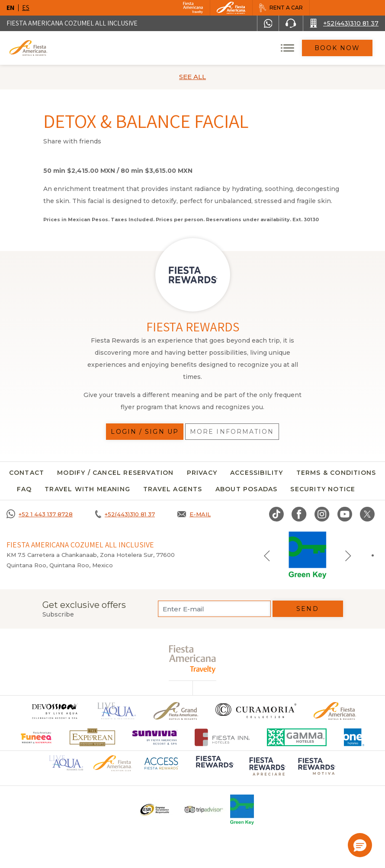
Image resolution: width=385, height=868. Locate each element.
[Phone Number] (291, 23)
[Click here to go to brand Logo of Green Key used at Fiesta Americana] (242, 810)
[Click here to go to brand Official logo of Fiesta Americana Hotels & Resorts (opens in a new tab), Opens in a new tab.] (112, 763)
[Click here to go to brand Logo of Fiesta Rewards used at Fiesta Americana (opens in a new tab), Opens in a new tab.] (214, 767)
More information (232, 432)
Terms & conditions (336, 473)
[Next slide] (348, 555)
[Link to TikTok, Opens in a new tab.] (276, 514)
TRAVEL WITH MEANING (87, 489)
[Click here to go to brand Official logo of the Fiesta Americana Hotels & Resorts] (335, 711)
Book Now (337, 48)
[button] (360, 845)
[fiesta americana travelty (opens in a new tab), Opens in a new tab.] (193, 659)
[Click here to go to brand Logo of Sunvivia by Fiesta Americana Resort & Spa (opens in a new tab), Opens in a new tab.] (155, 737)
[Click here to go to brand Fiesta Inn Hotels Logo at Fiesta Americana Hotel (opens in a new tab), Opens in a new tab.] (222, 737)
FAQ (24, 489)
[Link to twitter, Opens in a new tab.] (367, 514)
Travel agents (173, 489)
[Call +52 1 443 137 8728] (40, 514)
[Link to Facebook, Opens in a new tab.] (299, 514)
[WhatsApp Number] (268, 23)
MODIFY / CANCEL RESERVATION (115, 473)
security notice (323, 489)
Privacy (202, 473)
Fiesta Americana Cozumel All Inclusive (72, 23)
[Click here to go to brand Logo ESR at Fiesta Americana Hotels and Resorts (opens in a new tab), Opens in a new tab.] (154, 810)
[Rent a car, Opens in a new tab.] (281, 8)
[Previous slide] (267, 555)
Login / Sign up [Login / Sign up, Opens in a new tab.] (145, 432)
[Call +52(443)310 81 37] (344, 23)
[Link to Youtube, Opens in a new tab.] (345, 514)
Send (307, 609)
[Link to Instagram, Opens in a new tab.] (322, 514)
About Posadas (247, 489)
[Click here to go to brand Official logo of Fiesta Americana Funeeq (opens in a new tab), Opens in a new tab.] (37, 737)
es (26, 8)
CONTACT (27, 473)
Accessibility (257, 473)
